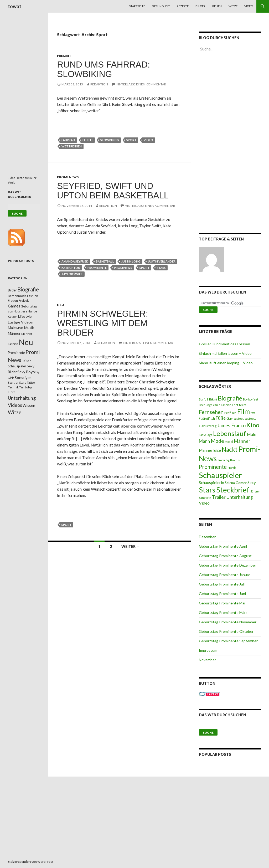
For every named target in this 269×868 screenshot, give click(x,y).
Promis (232, 468)
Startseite (137, 6)
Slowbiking (110, 140)
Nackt (230, 450)
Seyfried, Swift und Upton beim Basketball (113, 191)
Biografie (230, 398)
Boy (245, 399)
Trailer (219, 497)
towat (15, 6)
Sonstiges (23, 377)
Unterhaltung (240, 497)
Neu (61, 305)
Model (229, 442)
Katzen (13, 317)
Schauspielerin (211, 482)
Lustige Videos (20, 322)
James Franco (231, 425)
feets (243, 405)
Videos (15, 405)
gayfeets (250, 418)
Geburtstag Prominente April (223, 546)
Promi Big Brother (229, 460)
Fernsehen (211, 412)
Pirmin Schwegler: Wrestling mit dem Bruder (103, 323)
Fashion (226, 405)
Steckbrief (233, 490)
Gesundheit (161, 6)
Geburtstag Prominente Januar (224, 575)
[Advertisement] (230, 143)
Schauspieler (220, 475)
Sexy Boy (25, 372)
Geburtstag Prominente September (228, 641)
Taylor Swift (72, 274)
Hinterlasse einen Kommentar (141, 84)
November (207, 660)
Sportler (13, 382)
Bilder (200, 6)
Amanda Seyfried (75, 261)
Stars (161, 268)
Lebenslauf (230, 433)
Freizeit (64, 56)
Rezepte (183, 6)
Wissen (29, 405)
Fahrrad (68, 140)
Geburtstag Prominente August (225, 556)
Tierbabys (26, 387)
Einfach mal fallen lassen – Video (225, 353)
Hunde (32, 311)
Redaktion (99, 84)
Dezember (207, 537)
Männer (242, 441)
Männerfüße (210, 450)
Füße (221, 418)
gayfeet (239, 418)
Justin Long (131, 261)
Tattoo (31, 382)
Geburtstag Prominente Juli (222, 584)
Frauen (13, 301)
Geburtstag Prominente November (228, 622)
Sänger (255, 491)
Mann (204, 441)
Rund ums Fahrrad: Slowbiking (104, 69)
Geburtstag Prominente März (223, 612)
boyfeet (253, 399)
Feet (235, 405)
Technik (13, 387)
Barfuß (204, 399)
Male (252, 434)
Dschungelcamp (209, 405)
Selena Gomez (236, 483)
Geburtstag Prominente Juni (222, 594)
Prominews (123, 268)
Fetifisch (230, 413)
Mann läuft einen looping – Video (226, 363)
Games (14, 306)
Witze (233, 6)
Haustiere (20, 311)
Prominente (97, 268)
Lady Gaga (206, 435)
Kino (253, 425)
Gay (230, 418)
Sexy (252, 482)
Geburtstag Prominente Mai (222, 603)
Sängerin (205, 498)
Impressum (208, 650)
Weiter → (131, 546)
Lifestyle (25, 316)
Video (249, 6)
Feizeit (88, 140)
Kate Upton (71, 268)
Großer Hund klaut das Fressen (224, 344)
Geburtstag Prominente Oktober (226, 631)
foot (253, 413)
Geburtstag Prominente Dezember (227, 565)
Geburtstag (208, 426)
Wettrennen (72, 146)
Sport (131, 140)
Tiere (12, 392)
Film (244, 411)
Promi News (68, 177)
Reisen (217, 6)
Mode (217, 441)
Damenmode (17, 296)
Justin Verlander (162, 261)
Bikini (213, 399)
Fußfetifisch (207, 418)
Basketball (105, 261)
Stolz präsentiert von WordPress (31, 862)
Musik (29, 328)
